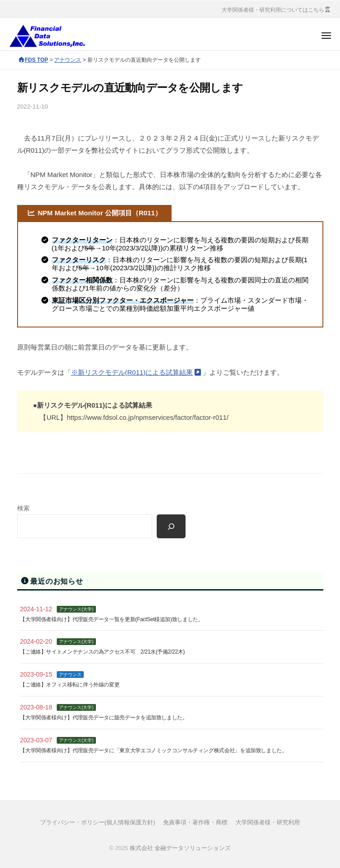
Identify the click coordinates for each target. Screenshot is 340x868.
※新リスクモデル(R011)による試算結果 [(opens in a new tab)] (132, 372)
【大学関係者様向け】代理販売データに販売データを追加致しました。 (104, 718)
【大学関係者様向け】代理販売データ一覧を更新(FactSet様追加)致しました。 (111, 619)
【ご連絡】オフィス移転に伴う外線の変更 (70, 685)
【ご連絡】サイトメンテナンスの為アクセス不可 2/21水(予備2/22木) (102, 652)
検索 (23, 508)
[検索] (171, 527)
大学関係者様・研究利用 (268, 822)
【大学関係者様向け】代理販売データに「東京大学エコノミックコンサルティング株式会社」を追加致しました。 (153, 750)
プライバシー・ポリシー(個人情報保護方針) (98, 822)
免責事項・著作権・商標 (195, 822)
